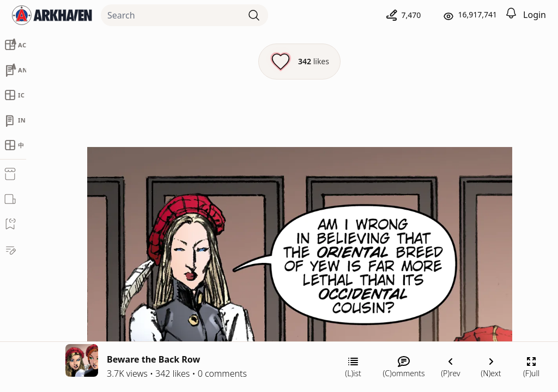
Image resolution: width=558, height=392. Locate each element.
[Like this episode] (299, 62)
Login (535, 15)
